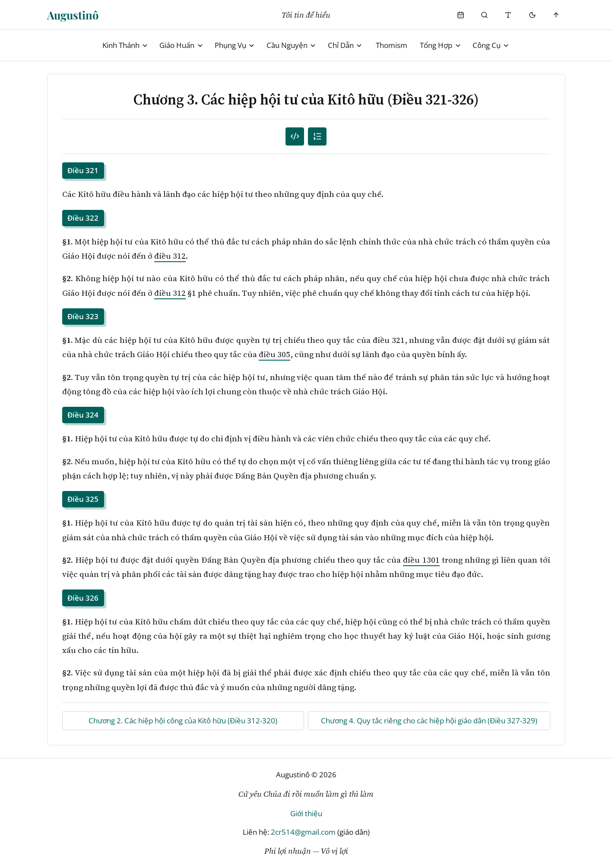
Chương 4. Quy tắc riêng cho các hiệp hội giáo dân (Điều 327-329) (429, 721)
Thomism (392, 45)
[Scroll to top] (556, 15)
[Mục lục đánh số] (295, 137)
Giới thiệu (306, 813)
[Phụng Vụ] (461, 15)
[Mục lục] (317, 137)
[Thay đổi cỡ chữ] (509, 15)
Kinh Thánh (125, 45)
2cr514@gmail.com (303, 832)
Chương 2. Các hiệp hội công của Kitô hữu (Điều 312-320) (183, 721)
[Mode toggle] (532, 15)
